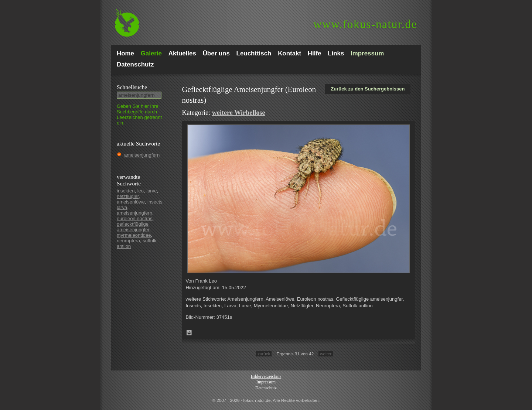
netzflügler (128, 196)
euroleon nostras (135, 218)
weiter (326, 354)
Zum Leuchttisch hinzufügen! (189, 333)
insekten (126, 191)
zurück (264, 354)
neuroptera (128, 241)
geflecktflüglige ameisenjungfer (133, 227)
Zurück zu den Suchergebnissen (368, 89)
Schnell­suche (132, 87)
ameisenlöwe (131, 202)
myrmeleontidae (134, 235)
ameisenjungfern (142, 155)
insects (155, 202)
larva (122, 207)
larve (151, 191)
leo (141, 191)
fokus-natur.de (365, 24)
